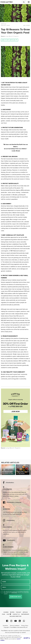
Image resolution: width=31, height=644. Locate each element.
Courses (6, 612)
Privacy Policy (25, 626)
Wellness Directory (16, 616)
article (4, 24)
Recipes (12, 612)
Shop (9, 614)
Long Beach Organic (12, 36)
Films (3, 614)
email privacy (14, 593)
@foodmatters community (14, 502)
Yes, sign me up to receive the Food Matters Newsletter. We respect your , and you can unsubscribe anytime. (16, 593)
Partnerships (25, 614)
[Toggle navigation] (29, 2)
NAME (4, 582)
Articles (25, 612)
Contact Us (16, 614)
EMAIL (4, 587)
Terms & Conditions (15, 626)
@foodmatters (10, 483)
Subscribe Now (16, 597)
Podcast (19, 612)
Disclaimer (5, 626)
